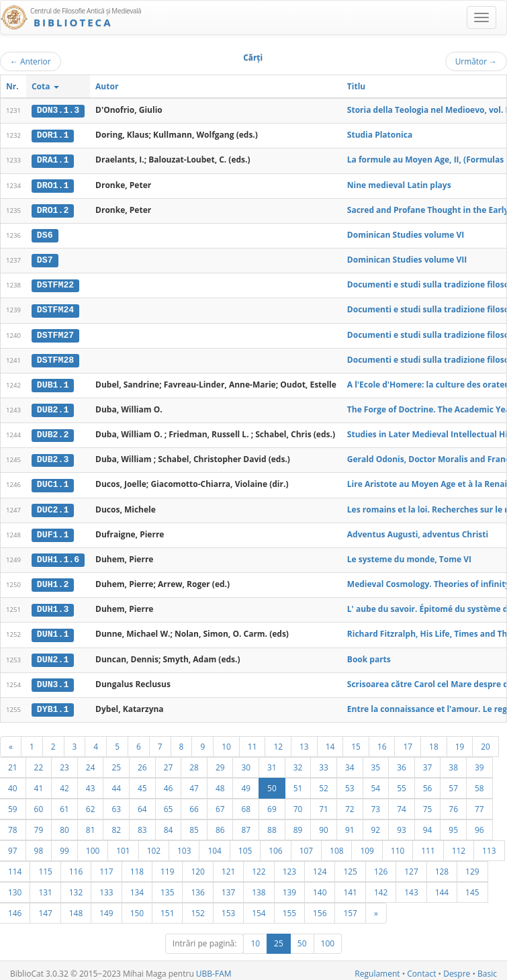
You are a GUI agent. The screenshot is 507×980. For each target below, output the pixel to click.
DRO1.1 (53, 184)
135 (167, 886)
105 (245, 844)
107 (306, 844)
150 (137, 907)
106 (275, 844)
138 (259, 886)
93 (402, 823)
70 (298, 803)
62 (91, 803)
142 (381, 886)
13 (304, 740)
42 (64, 782)
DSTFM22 (55, 283)
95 (453, 823)
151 (167, 907)
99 (64, 844)
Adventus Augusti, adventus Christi (418, 530)
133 (106, 886)
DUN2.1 (53, 654)
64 (142, 803)
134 (137, 886)
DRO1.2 (53, 209)
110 (398, 844)
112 (459, 844)
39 (479, 761)
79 (39, 823)
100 (93, 844)
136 (197, 886)
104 (214, 844)
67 (220, 803)
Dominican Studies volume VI (406, 233)
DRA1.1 (53, 160)
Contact (421, 968)
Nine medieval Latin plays (399, 184)
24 (91, 761)
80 (64, 823)
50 (272, 782)
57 (453, 782)
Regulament (377, 968)
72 (350, 803)
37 (428, 761)
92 (376, 823)
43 (91, 782)
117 (106, 865)
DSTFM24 (55, 308)
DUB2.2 (53, 431)
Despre (457, 968)
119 (167, 865)
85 (194, 823)
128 (442, 865)
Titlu (356, 86)
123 (289, 865)
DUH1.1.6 (58, 555)
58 (479, 782)
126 (381, 865)
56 (428, 782)
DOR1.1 (53, 135)
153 (228, 907)
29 (220, 761)
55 (402, 782)
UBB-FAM (214, 968)
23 (64, 761)
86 (220, 823)
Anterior (31, 61)
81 (91, 823)
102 (154, 844)
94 (428, 823)
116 (76, 865)
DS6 (45, 234)
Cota (45, 86)
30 (246, 761)
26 (142, 761)
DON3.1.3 (58, 110)
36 (402, 761)
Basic (487, 968)
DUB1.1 (53, 382)
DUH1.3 (53, 605)
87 (246, 823)
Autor (107, 86)
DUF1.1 (53, 530)
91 (350, 823)
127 (411, 865)
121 (228, 865)
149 (106, 907)
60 (39, 803)
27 (169, 761)
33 (324, 761)
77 (479, 803)
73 (376, 803)
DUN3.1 (53, 678)
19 (460, 740)
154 (259, 907)
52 (324, 782)
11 (252, 740)
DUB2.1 (53, 407)
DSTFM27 (55, 332)
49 (246, 782)
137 (228, 886)
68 (246, 803)
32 (298, 761)
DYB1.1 (53, 703)
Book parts (369, 653)
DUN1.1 (53, 629)
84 (169, 823)
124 (320, 865)
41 (39, 782)
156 (320, 907)
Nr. (12, 86)
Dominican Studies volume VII (407, 258)
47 (194, 782)
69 (272, 803)
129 (472, 865)
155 (289, 907)
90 (324, 823)
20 (486, 740)
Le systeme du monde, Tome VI (409, 554)
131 (45, 886)
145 (472, 886)
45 (142, 782)
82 (116, 823)
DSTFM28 (55, 357)
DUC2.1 (53, 506)
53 (350, 782)
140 (320, 886)
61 (64, 803)
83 (142, 823)
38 (453, 761)
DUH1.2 (53, 580)
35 (376, 761)
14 (330, 740)
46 (169, 782)
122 (259, 865)
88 (272, 823)
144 (442, 886)
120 (197, 865)
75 (428, 803)
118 (137, 865)
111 (428, 844)
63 (116, 803)
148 (76, 907)
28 (194, 761)
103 (184, 844)
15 (356, 740)
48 (220, 782)
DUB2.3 (53, 456)
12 (278, 740)
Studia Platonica (380, 135)
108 (336, 844)
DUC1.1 (53, 481)
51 (298, 782)
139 (289, 886)
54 (376, 782)
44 (116, 782)
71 (324, 803)
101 (123, 844)
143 (411, 886)
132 (76, 886)
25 (116, 761)
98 (39, 844)
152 (197, 907)
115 (45, 865)
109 (367, 844)
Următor (476, 61)
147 (45, 907)
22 (39, 761)
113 (489, 844)
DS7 (45, 259)
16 (382, 740)
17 (408, 740)
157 (350, 907)
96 (479, 823)
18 (434, 740)
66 (194, 803)
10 (226, 740)
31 (272, 761)
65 (169, 803)
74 (402, 803)
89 (298, 823)
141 (350, 886)
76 (453, 803)
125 (350, 865)
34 (350, 761)
